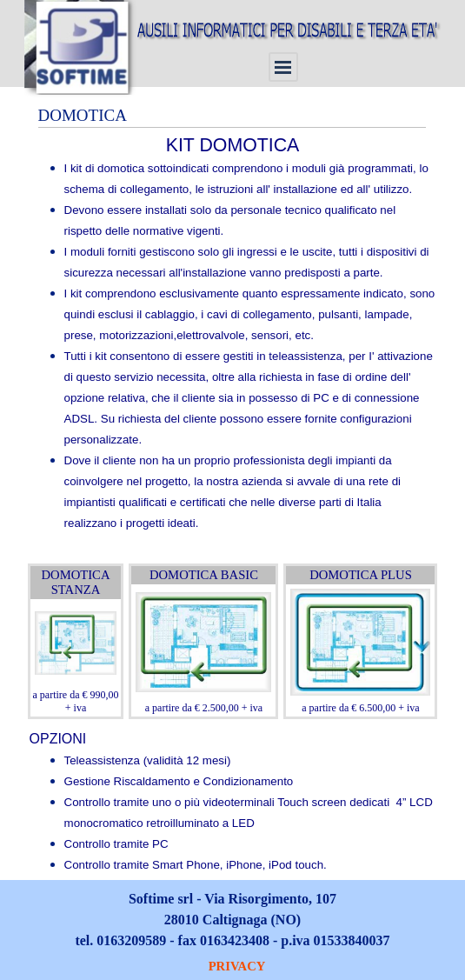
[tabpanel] (233, 343)
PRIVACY (237, 966)
